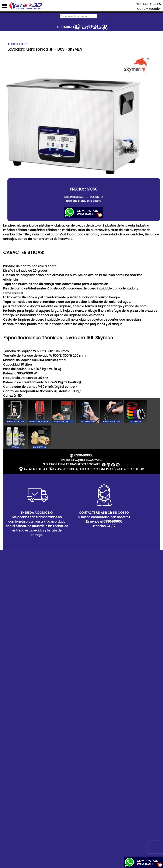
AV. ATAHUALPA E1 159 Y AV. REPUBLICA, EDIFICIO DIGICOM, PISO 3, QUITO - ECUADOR (81, 469)
